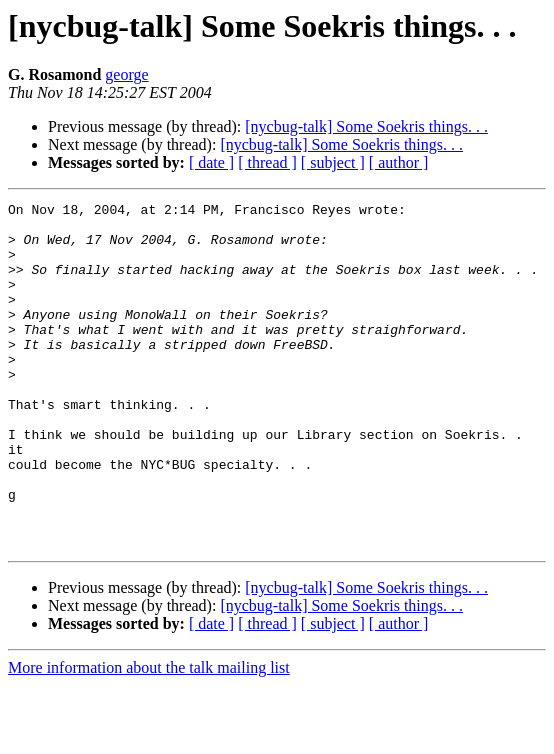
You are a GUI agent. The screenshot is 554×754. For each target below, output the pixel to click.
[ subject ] (333, 162)
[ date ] (211, 162)
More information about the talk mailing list (149, 736)
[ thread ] (267, 162)
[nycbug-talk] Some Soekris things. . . (366, 126)
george (126, 74)
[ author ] (399, 162)
